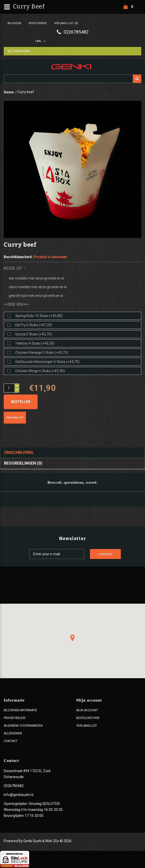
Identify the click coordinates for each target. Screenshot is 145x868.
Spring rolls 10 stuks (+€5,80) (39, 316)
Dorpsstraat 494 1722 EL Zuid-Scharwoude (28, 774)
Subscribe (111, 555)
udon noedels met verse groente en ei (38, 287)
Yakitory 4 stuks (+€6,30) (35, 344)
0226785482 (14, 786)
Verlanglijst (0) (66, 23)
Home (9, 92)
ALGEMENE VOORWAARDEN (23, 726)
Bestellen (21, 402)
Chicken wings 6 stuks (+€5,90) (40, 371)
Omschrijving (19, 453)
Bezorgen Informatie (20, 711)
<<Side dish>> (17, 305)
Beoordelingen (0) (23, 464)
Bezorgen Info (20, 51)
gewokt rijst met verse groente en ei (36, 296)
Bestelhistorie (88, 718)
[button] (72, 638)
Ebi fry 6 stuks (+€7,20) (34, 325)
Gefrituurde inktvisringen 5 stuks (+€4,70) (47, 362)
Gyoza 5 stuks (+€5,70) (34, 334)
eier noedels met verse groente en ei (36, 278)
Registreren (38, 23)
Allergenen (13, 734)
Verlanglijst (15, 418)
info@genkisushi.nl (19, 795)
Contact (11, 742)
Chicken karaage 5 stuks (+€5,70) (42, 353)
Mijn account (87, 711)
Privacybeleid (15, 718)
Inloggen (14, 23)
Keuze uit (13, 269)
